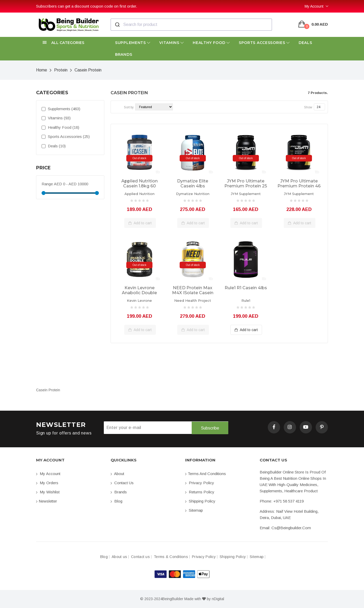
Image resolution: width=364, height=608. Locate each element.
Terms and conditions (206, 474)
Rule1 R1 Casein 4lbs (246, 288)
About (117, 474)
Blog (116, 501)
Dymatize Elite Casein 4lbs (193, 183)
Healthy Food (211, 43)
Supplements (133, 43)
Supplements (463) (61, 109)
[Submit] (117, 25)
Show (308, 107)
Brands (124, 54)
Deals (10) (54, 146)
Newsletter (47, 501)
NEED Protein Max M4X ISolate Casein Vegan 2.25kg (193, 291)
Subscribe (210, 428)
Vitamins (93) (56, 118)
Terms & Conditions (171, 557)
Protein (61, 70)
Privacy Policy (200, 483)
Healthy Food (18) (60, 127)
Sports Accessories (264, 43)
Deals (305, 43)
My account (48, 474)
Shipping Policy (200, 501)
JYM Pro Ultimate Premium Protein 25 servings (246, 184)
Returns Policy (200, 492)
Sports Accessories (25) (66, 136)
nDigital (218, 599)
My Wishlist (48, 492)
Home (42, 70)
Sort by (129, 107)
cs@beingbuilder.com (291, 528)
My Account (314, 6)
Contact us (122, 483)
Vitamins (172, 43)
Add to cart (140, 223)
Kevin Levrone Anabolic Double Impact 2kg (139, 291)
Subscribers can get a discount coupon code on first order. (87, 6)
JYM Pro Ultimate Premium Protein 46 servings (299, 184)
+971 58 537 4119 (288, 501)
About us (119, 557)
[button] (70, 43)
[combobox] (191, 25)
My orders (47, 483)
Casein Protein (88, 70)
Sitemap (194, 510)
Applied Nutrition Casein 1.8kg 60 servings (140, 184)
